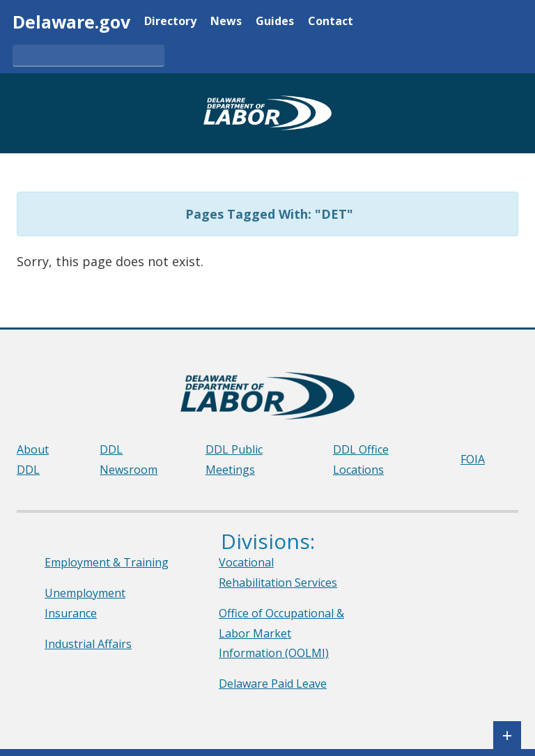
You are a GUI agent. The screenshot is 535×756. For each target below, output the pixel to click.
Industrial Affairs (88, 644)
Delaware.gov (71, 22)
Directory (170, 22)
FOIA (473, 459)
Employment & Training (107, 562)
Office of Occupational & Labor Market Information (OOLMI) (281, 633)
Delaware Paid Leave (273, 684)
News (226, 22)
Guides (275, 22)
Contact (331, 22)
